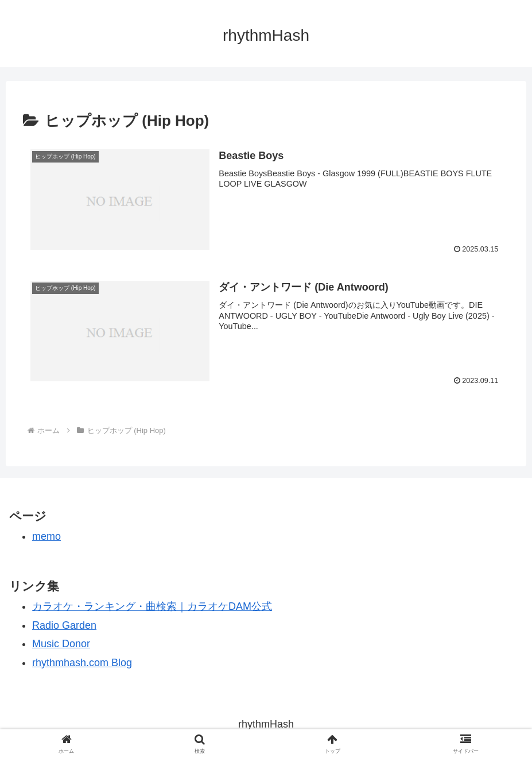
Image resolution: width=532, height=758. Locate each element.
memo (46, 536)
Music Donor (61, 644)
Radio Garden (64, 625)
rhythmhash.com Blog (82, 663)
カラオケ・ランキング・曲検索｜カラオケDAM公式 (152, 606)
